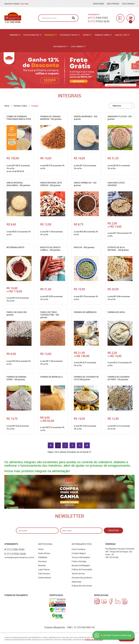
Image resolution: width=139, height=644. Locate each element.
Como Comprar (79, 549)
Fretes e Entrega (79, 561)
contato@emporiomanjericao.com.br (19, 557)
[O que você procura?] (73, 18)
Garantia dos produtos (82, 578)
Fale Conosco (128, 4)
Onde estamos (45, 578)
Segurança (77, 582)
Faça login (24, 4)
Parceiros (42, 561)
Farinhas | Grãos (102, 35)
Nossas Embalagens (81, 565)
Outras (86, 35)
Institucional (45, 544)
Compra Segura (79, 553)
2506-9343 (99, 18)
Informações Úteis (82, 544)
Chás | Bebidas (77, 46)
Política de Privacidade (82, 569)
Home (41, 549)
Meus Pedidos (113, 4)
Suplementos (59, 46)
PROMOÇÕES (49, 35)
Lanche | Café (121, 35)
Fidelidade (43, 557)
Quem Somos (98, 4)
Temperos (14, 35)
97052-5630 (100, 21)
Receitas (42, 565)
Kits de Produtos (31, 35)
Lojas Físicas (44, 569)
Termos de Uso (78, 573)
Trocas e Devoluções (81, 557)
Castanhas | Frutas (69, 35)
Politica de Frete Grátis (82, 586)
